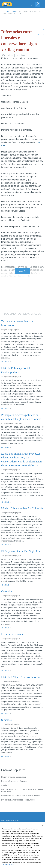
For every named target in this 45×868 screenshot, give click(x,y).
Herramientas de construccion (14, 777)
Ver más (23, 271)
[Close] (42, 830)
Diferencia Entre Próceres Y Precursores (18, 800)
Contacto (5, 826)
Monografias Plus (9, 11)
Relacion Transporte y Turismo (14, 781)
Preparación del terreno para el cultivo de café (21, 796)
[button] (41, 41)
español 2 (5, 785)
